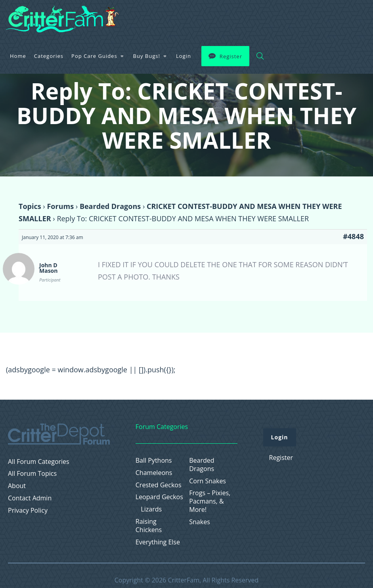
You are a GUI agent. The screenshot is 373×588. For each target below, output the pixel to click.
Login (281, 17)
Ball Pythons (154, 461)
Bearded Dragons (110, 206)
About (17, 486)
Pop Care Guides (192, 17)
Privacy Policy (28, 510)
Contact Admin (30, 498)
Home (116, 17)
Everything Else (158, 542)
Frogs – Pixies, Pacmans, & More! (210, 501)
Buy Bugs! (245, 17)
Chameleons (154, 473)
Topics (30, 206)
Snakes (200, 522)
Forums (60, 206)
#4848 (353, 236)
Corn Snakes (208, 481)
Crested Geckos (159, 485)
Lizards (151, 509)
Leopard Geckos (159, 497)
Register (329, 18)
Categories (147, 17)
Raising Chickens (149, 526)
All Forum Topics (32, 474)
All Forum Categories (39, 462)
